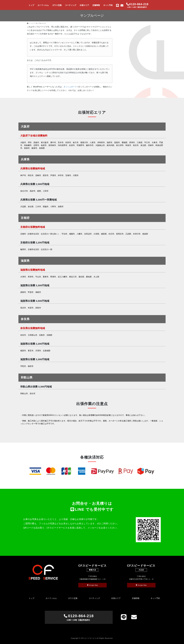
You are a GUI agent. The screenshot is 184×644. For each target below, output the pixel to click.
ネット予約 (155, 598)
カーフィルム (51, 598)
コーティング (94, 598)
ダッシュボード (70, 87)
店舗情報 (136, 598)
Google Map (93, 585)
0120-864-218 (79, 618)
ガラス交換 (73, 598)
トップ (32, 598)
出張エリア (116, 598)
